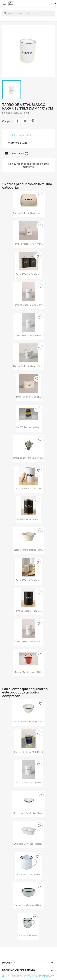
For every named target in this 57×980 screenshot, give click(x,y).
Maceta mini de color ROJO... (29, 672)
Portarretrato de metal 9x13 (29, 752)
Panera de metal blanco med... (29, 213)
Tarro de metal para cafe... (29, 641)
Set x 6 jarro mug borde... (29, 874)
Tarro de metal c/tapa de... (29, 488)
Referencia (13, 143)
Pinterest (33, 121)
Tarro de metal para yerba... (29, 783)
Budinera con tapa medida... (29, 844)
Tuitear (25, 121)
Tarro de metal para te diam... (29, 305)
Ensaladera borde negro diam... (29, 721)
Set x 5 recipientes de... (29, 427)
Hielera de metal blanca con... (29, 366)
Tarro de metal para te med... (29, 244)
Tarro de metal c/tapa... (29, 519)
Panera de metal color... (29, 397)
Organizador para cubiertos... (29, 458)
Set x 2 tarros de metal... (29, 274)
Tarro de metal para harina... (29, 335)
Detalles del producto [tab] (21, 135)
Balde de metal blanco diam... (29, 550)
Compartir (18, 121)
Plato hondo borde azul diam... (29, 813)
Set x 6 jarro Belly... (29, 936)
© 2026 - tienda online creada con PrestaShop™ (28, 976)
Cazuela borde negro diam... (29, 905)
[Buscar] (29, 13)
